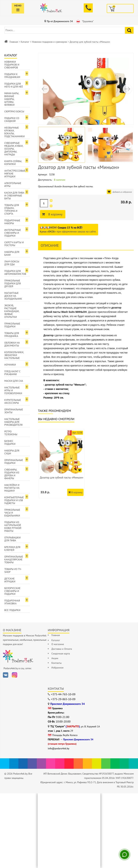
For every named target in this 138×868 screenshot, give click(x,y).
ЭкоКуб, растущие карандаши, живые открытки (12, 311)
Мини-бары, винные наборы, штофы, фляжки (12, 99)
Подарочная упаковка (12, 602)
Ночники (10, 365)
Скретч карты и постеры (14, 244)
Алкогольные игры (13, 185)
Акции (55, 658)
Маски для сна (14, 381)
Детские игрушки (10, 580)
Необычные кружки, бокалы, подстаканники (14, 132)
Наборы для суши (12, 452)
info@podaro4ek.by (59, 748)
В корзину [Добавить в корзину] (55, 214)
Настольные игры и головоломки (13, 390)
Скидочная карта (61, 654)
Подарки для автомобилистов (15, 272)
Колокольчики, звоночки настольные (14, 355)
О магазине (58, 644)
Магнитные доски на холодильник (13, 296)
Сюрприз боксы (14, 111)
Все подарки (12, 610)
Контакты (57, 663)
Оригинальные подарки (14, 462)
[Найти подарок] (129, 30)
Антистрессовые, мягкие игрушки (15, 174)
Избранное (57, 668)
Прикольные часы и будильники (12, 513)
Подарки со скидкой (12, 120)
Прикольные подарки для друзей (13, 283)
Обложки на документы (12, 344)
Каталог (25, 42)
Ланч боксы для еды (12, 263)
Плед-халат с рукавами (12, 373)
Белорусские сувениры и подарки (12, 591)
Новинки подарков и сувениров (49, 42)
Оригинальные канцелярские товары (14, 560)
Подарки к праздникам (12, 76)
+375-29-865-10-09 (63, 699)
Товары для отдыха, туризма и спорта (12, 209)
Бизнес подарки (10, 442)
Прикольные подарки (12, 325)
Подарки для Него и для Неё (14, 85)
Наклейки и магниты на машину (12, 488)
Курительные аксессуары (13, 401)
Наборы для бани (12, 253)
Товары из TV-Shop (13, 571)
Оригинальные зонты (14, 411)
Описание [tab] (50, 245)
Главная (14, 42)
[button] (127, 89)
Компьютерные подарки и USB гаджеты (14, 500)
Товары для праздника (12, 335)
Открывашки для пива (12, 539)
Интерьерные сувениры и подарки (13, 233)
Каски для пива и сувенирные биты (14, 196)
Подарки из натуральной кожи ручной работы (13, 527)
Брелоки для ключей (12, 549)
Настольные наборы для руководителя (13, 422)
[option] (62, 464)
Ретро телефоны (11, 433)
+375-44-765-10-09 (63, 694)
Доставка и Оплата (62, 649)
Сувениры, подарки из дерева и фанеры (12, 474)
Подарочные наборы (12, 222)
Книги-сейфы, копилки (13, 163)
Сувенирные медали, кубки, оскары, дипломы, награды (14, 149)
